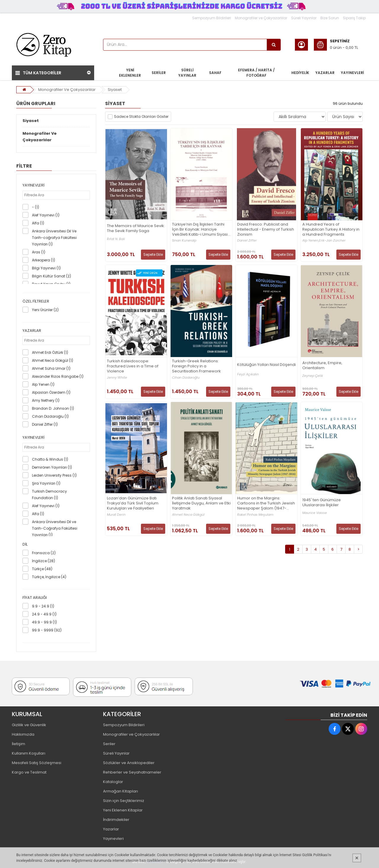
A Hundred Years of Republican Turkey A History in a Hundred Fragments (331, 230)
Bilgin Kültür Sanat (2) (52, 276)
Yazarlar (111, 829)
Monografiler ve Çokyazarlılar (261, 18)
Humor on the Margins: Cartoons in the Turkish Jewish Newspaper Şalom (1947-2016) (266, 503)
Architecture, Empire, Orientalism (322, 366)
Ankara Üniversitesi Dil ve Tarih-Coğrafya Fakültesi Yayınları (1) (55, 528)
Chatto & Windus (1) (50, 459)
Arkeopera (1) (44, 260)
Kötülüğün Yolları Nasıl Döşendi (266, 365)
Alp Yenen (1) (43, 384)
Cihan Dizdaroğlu (186, 378)
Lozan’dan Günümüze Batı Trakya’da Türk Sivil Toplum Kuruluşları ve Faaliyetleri (133, 503)
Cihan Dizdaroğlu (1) (50, 416)
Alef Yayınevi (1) (46, 215)
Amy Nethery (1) (46, 400)
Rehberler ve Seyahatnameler (132, 772)
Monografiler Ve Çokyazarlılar (67, 90)
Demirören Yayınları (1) (52, 467)
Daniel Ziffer (247, 241)
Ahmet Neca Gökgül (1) (53, 360)
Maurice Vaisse (315, 513)
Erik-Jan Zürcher (332, 241)
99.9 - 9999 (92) (47, 630)
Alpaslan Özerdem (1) (51, 392)
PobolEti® (156, 862)
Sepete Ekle (153, 254)
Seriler (109, 744)
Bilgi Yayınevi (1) (46, 268)
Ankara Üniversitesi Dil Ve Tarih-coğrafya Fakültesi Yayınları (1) (54, 238)
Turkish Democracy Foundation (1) (49, 495)
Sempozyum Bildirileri (212, 18)
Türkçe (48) (42, 569)
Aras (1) (39, 252)
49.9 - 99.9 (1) (44, 622)
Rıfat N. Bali (116, 239)
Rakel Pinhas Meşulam (255, 515)
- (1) (36, 207)
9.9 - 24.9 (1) (43, 606)
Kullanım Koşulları (29, 753)
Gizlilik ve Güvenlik (29, 725)
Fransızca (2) (44, 553)
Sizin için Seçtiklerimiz (124, 801)
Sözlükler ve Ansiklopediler (129, 763)
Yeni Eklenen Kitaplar (123, 810)
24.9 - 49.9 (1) (44, 614)
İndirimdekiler (116, 820)
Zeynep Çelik (313, 376)
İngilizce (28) (44, 561)
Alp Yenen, (311, 241)
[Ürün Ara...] (274, 45)
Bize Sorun (330, 18)
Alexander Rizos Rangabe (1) (58, 376)
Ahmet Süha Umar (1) (51, 368)
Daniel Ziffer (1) (45, 424)
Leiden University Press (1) (54, 475)
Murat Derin (116, 515)
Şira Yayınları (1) (46, 483)
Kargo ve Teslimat (29, 772)
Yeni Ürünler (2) (45, 310)
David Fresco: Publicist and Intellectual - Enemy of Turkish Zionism (266, 230)
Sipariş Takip (354, 18)
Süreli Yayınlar (304, 18)
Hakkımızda (23, 734)
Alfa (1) (38, 223)
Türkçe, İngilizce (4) (49, 577)
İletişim (19, 744)
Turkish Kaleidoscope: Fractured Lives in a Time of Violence (133, 366)
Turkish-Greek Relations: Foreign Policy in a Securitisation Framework (196, 366)
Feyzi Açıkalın (248, 374)
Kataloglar (113, 782)
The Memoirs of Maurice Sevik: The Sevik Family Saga (136, 229)
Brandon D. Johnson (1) (53, 408)
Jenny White (117, 378)
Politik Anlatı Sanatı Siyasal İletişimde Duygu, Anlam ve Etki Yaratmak (201, 503)
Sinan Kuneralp (184, 241)
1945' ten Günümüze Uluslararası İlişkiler (322, 503)
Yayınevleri (113, 839)
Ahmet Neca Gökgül (188, 515)
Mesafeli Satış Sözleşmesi (37, 763)
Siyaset (115, 90)
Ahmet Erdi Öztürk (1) (50, 352)
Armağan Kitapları (121, 791)
